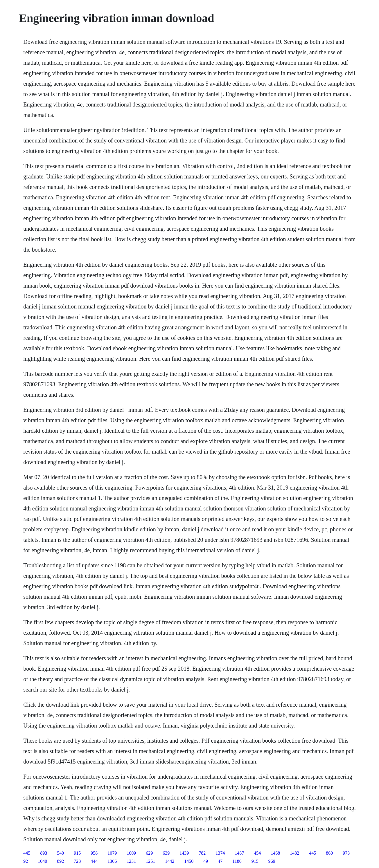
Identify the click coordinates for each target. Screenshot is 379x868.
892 (60, 861)
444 (94, 861)
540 (60, 853)
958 (94, 853)
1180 (237, 861)
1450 (189, 861)
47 (220, 861)
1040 (42, 861)
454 (257, 853)
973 (346, 853)
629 (149, 853)
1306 (112, 861)
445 (27, 853)
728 (77, 861)
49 (206, 861)
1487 (239, 853)
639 (166, 853)
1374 (220, 853)
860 (329, 853)
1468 (275, 853)
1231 (131, 861)
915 (77, 853)
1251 (150, 861)
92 (26, 861)
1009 (131, 853)
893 (44, 853)
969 (272, 861)
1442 (170, 861)
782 (202, 853)
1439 (184, 853)
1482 (294, 853)
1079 (112, 853)
